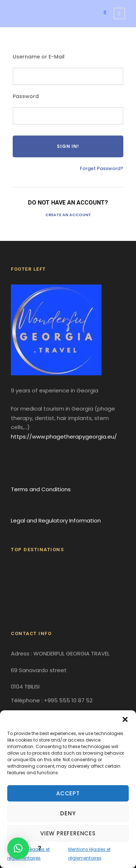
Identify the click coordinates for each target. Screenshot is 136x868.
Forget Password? (102, 168)
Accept (68, 793)
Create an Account (68, 215)
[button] (125, 719)
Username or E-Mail (39, 57)
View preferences (68, 833)
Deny (68, 813)
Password (26, 96)
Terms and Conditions (41, 489)
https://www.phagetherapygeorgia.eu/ (64, 437)
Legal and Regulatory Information (56, 520)
